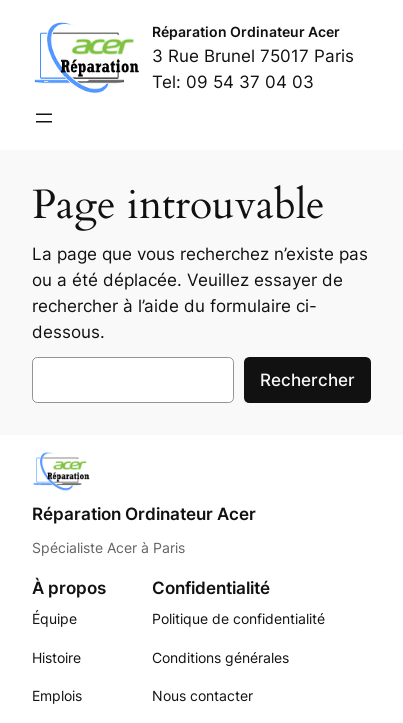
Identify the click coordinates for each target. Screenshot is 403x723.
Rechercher (307, 380)
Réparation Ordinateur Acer (246, 31)
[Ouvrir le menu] (44, 118)
